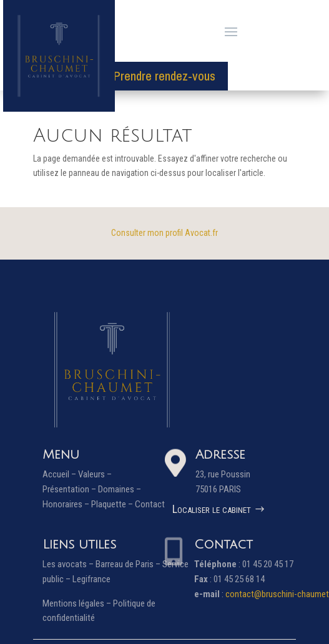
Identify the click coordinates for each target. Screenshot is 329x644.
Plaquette (109, 504)
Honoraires (62, 504)
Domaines (116, 489)
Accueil (56, 474)
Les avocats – (69, 564)
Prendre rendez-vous (164, 76)
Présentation (66, 489)
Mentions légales (73, 603)
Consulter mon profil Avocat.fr (164, 233)
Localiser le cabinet (212, 509)
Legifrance (91, 579)
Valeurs (91, 474)
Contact (150, 504)
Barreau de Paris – (129, 564)
